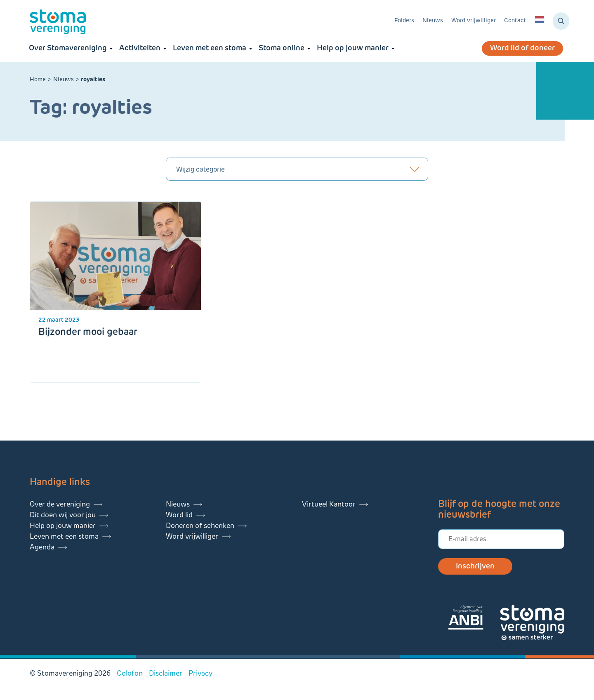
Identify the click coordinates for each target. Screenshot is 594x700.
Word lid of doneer (522, 48)
